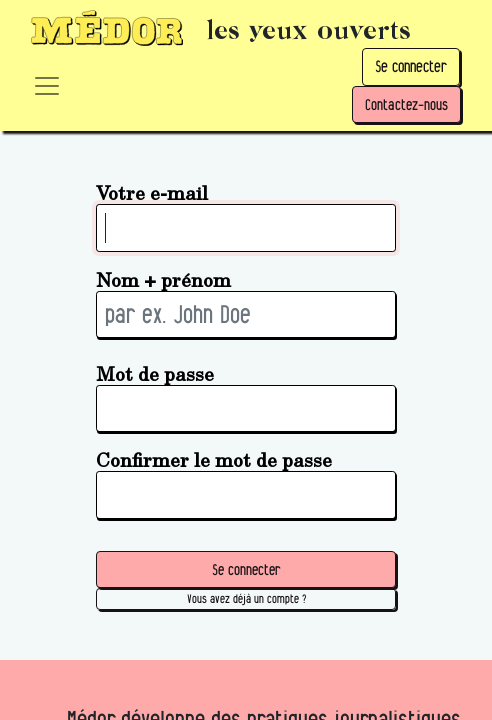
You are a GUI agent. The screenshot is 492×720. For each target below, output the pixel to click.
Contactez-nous (406, 104)
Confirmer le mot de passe (214, 459)
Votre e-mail (152, 192)
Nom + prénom (163, 279)
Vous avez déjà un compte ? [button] (246, 598)
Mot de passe (155, 373)
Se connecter (411, 66)
